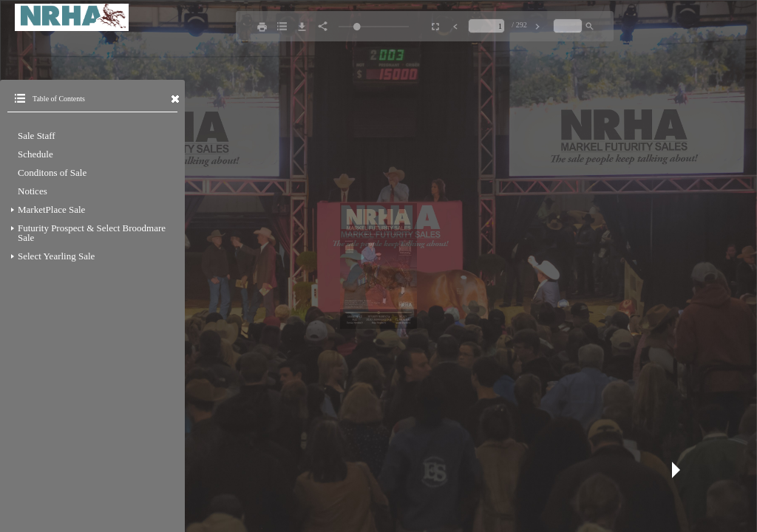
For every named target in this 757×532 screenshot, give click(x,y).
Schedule (35, 154)
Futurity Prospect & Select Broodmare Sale (92, 233)
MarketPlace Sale (51, 209)
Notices (33, 191)
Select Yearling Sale (56, 256)
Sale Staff (37, 136)
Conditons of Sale (52, 173)
